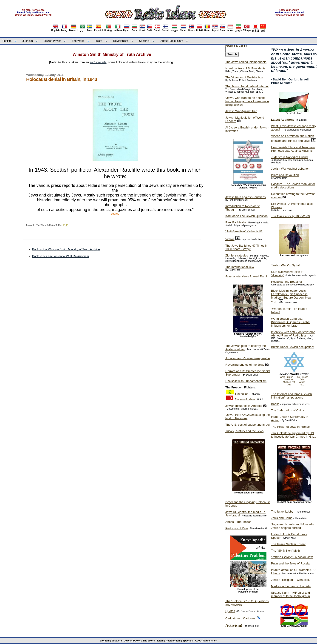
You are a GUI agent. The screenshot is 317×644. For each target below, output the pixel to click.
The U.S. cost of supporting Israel (248, 425)
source (115, 214)
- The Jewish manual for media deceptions (293, 186)
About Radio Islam (172, 41)
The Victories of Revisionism (244, 77)
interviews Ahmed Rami (246, 276)
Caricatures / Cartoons (240, 618)
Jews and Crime (282, 518)
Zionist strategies (237, 255)
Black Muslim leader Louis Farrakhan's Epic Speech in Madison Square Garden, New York (291, 296)
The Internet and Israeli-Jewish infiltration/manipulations (292, 396)
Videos (230, 239)
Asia (302, 380)
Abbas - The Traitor (238, 522)
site (98, 62)
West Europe (286, 377)
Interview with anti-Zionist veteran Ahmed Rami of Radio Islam (293, 334)
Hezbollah (242, 394)
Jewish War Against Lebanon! (291, 169)
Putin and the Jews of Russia (290, 563)
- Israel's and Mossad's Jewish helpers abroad (292, 526)
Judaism (28, 41)
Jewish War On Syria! (285, 265)
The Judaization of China (288, 410)
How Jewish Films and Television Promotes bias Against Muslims (293, 149)
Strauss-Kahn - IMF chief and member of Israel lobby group (290, 594)
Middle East (289, 382)
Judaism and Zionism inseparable (248, 358)
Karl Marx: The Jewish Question (246, 216)
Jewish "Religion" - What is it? (291, 580)
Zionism (7, 41)
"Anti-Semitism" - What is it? (244, 231)
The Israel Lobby (282, 511)
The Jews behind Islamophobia (246, 62)
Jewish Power (52, 41)
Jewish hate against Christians (246, 197)
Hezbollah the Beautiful (286, 282)
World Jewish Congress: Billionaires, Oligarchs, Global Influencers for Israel (291, 322)
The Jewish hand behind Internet (247, 86)
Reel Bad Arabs (236, 222)
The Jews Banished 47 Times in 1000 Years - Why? (246, 247)
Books (275, 404)
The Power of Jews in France (290, 427)
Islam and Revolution (285, 175)
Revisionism (121, 41)
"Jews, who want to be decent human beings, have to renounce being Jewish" (247, 101)
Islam (99, 41)
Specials (144, 41)
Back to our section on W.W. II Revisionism (61, 256)
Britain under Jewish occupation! (293, 347)
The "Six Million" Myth (286, 551)
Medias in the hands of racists (291, 586)
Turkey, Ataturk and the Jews (244, 431)
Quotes (230, 611)
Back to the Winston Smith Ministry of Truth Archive (66, 249)
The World (78, 41)
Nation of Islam (245, 399)
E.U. (303, 385)
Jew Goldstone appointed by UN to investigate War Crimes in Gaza (294, 435)
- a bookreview (292, 557)
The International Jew (240, 267)
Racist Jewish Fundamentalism (246, 381)
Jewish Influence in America (244, 406)
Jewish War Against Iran (241, 111)
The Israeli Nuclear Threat (288, 544)
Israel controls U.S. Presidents (245, 68)
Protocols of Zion (237, 528)
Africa (302, 382)
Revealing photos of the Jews (245, 365)
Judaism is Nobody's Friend (289, 157)
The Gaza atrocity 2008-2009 (290, 216)
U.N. (289, 385)
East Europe (302, 377)
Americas (289, 380)
